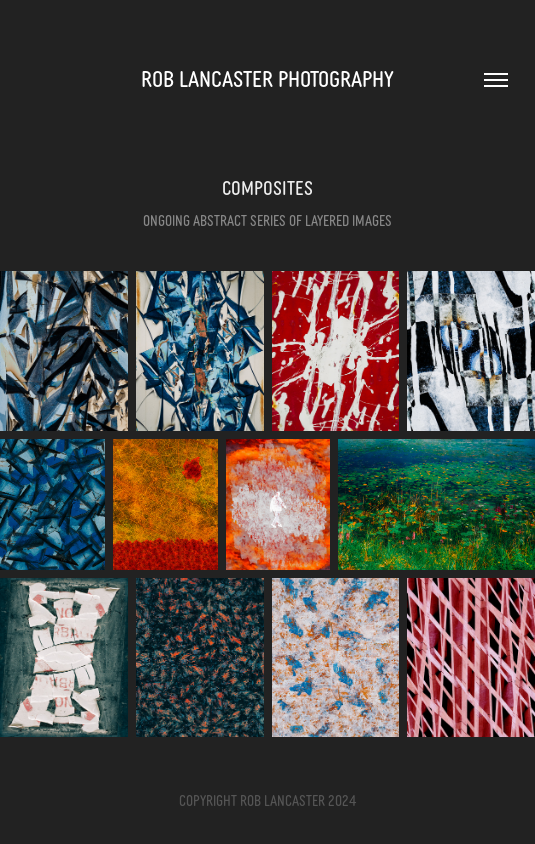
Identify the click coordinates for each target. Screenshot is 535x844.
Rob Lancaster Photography (267, 77)
